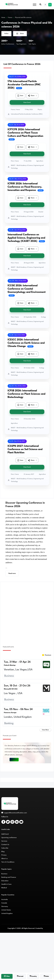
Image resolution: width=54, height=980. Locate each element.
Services (4, 841)
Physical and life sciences (23, 18)
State (46, 976)
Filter (7, 976)
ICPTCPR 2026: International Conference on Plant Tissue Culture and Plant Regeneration (25, 133)
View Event (27, 102)
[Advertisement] (27, 612)
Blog (3, 852)
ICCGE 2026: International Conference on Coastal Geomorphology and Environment (27, 289)
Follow (6, 34)
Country (33, 976)
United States (6, 910)
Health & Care (6, 884)
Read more (12, 573)
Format (20, 976)
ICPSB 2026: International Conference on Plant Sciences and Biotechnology (26, 394)
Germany (5, 906)
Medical (4, 888)
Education (5, 881)
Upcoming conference (9, 838)
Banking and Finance (9, 877)
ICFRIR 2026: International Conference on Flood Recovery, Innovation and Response (25, 187)
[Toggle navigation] (35, 5)
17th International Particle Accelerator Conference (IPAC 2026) (24, 85)
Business (4, 874)
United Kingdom (7, 913)
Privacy (4, 855)
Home (3, 18)
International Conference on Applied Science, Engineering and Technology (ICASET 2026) (26, 238)
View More (45, 730)
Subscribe (5, 848)
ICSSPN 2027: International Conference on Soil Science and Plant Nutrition (25, 449)
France (10, 18)
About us (4, 859)
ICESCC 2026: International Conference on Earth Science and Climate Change (26, 343)
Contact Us (5, 845)
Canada (4, 903)
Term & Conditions (8, 862)
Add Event (14, 760)
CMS (45, 928)
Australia (5, 899)
